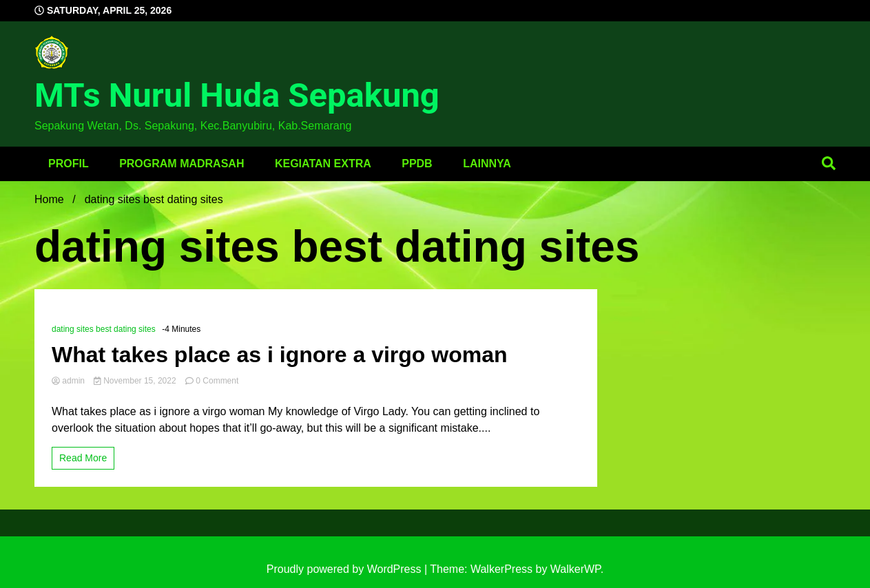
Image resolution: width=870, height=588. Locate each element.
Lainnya (487, 164)
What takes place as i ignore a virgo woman (280, 355)
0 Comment (217, 381)
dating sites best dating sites (104, 329)
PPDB (417, 164)
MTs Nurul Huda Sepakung (237, 95)
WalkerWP (576, 569)
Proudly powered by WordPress (345, 569)
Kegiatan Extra (323, 164)
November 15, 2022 (136, 381)
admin (69, 381)
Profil (69, 164)
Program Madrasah (182, 164)
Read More (83, 458)
